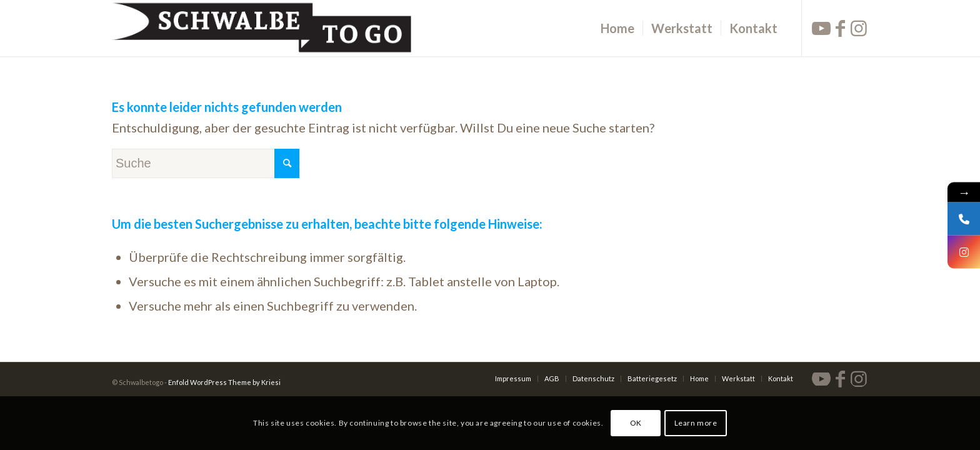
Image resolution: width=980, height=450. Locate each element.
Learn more (696, 423)
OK (636, 423)
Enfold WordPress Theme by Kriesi (224, 382)
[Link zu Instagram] (859, 27)
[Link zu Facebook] (840, 27)
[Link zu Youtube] (821, 27)
